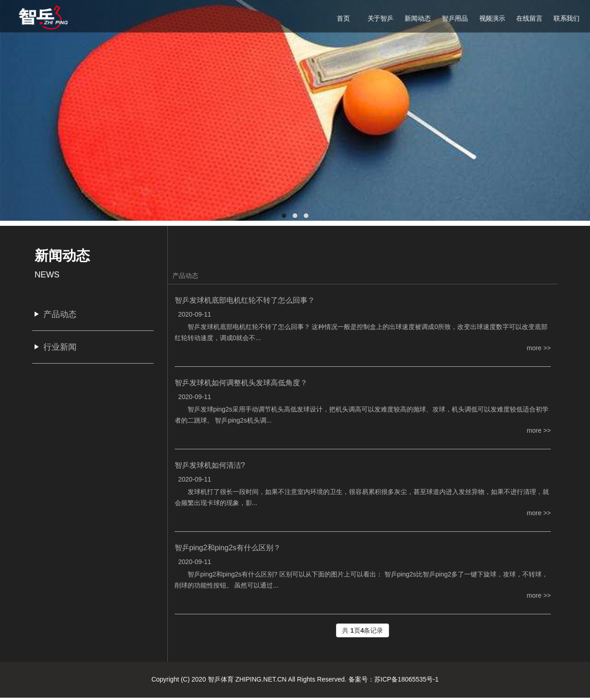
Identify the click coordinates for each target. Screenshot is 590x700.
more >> (539, 348)
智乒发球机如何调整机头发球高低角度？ (241, 383)
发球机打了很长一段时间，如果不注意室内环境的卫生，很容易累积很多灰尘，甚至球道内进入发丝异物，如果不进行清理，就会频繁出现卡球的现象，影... (362, 497)
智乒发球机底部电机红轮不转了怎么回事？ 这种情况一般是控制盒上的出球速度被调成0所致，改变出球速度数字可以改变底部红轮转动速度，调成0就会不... (361, 332)
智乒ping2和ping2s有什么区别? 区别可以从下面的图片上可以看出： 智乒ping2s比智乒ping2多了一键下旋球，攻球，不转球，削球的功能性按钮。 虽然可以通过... (362, 580)
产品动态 (185, 276)
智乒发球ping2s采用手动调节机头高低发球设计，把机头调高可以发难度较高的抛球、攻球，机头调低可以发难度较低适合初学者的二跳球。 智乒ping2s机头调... (362, 415)
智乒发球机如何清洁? (210, 465)
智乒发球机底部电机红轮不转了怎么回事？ (245, 300)
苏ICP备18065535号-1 (407, 679)
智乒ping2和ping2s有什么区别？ (228, 548)
